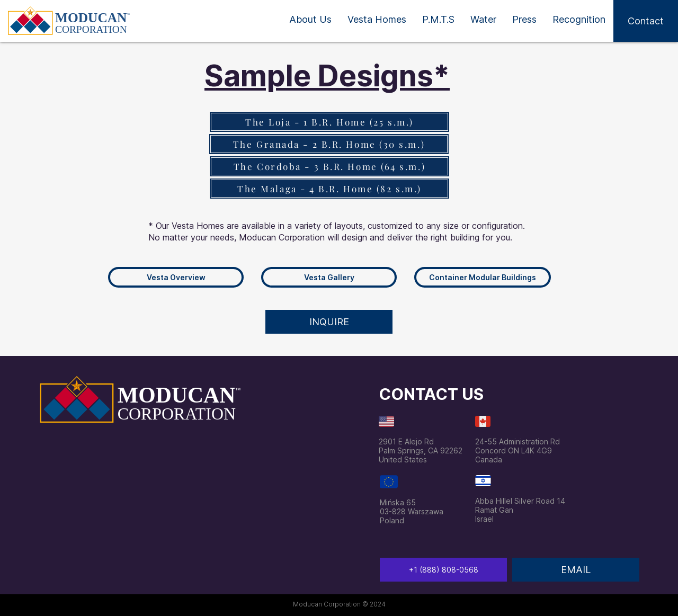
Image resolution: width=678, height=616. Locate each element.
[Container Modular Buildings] (483, 277)
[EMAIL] (576, 570)
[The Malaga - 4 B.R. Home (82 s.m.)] (329, 189)
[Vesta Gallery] (329, 277)
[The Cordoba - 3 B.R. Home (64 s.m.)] (329, 166)
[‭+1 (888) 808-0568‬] (443, 570)
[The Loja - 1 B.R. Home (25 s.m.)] (329, 122)
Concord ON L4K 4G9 (514, 450)
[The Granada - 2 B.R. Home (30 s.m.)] (329, 144)
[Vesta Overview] (176, 277)
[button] (646, 21)
